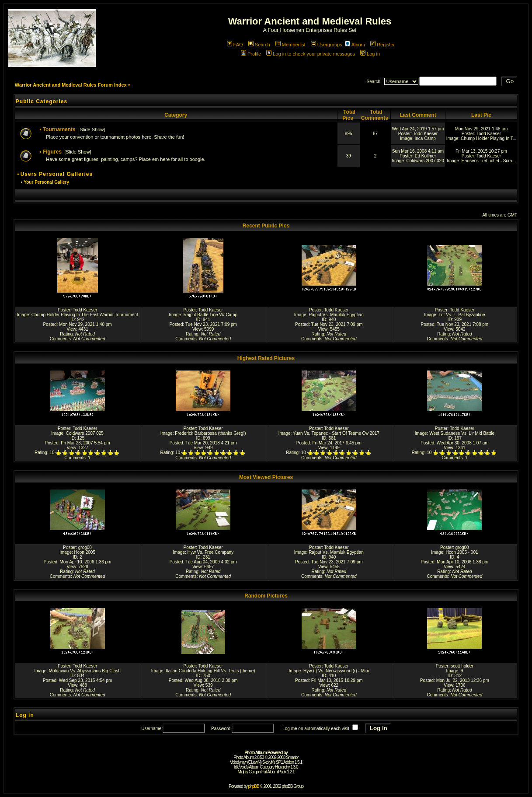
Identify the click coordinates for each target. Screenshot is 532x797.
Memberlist (290, 45)
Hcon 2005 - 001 (462, 552)
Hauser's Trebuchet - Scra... (489, 161)
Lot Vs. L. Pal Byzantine (462, 315)
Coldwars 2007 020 (425, 161)
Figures (52, 152)
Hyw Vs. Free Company (211, 552)
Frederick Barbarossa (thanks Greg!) (210, 433)
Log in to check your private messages (311, 54)
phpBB (254, 786)
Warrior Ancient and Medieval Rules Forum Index (71, 85)
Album (355, 45)
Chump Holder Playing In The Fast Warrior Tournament (85, 315)
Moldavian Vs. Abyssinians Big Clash (85, 671)
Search (259, 45)
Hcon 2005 (85, 552)
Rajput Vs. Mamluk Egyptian (336, 315)
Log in (370, 54)
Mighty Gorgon (249, 772)
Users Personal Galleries (57, 174)
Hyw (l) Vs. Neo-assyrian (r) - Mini (336, 671)
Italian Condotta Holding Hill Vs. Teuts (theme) (210, 671)
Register (382, 45)
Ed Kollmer (426, 156)
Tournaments (59, 129)
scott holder (462, 666)
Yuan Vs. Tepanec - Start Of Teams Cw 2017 (336, 433)
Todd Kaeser (425, 134)
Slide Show (92, 129)
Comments (60, 339)
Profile (251, 54)
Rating (66, 334)
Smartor (292, 757)
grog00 (85, 547)
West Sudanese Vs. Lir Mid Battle (462, 433)
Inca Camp (425, 138)
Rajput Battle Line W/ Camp (210, 315)
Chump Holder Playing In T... (489, 138)
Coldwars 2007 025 (85, 433)
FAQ (235, 45)
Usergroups (327, 45)
